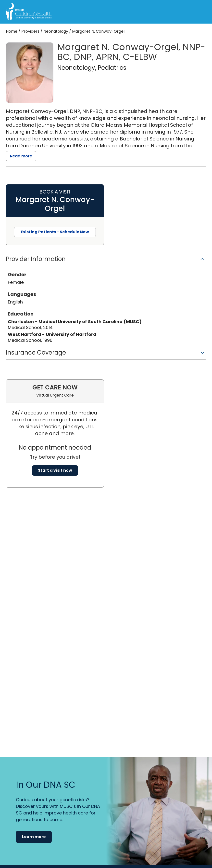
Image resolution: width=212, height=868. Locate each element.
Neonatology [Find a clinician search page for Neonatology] (56, 31)
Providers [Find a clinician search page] (30, 31)
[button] (106, 261)
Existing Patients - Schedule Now (55, 232)
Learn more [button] (34, 837)
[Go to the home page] (29, 12)
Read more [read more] (21, 156)
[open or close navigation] (202, 11)
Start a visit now (55, 470)
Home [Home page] (12, 31)
